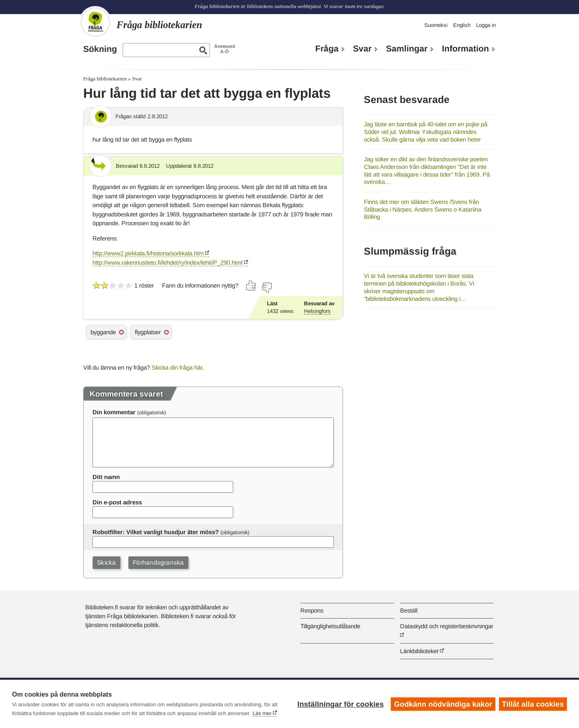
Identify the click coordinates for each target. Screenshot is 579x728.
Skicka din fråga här (177, 367)
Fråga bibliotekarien (105, 79)
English (462, 25)
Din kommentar (114, 412)
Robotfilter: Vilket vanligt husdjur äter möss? (156, 532)
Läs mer (262, 713)
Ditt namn (106, 477)
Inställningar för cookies (340, 704)
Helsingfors (317, 311)
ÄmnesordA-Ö (225, 49)
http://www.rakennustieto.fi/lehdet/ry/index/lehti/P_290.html (167, 262)
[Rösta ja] (251, 286)
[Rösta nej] (267, 288)
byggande (103, 332)
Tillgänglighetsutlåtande (330, 626)
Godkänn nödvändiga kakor (443, 704)
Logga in (486, 25)
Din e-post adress (117, 502)
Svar (362, 49)
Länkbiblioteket (419, 651)
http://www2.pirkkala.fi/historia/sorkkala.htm (148, 253)
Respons (312, 610)
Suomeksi (436, 25)
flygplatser (148, 332)
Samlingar (407, 49)
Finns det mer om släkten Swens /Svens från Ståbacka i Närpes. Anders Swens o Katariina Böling (423, 209)
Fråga (327, 49)
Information (465, 49)
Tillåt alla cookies (533, 704)
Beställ (409, 610)
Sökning (100, 49)
